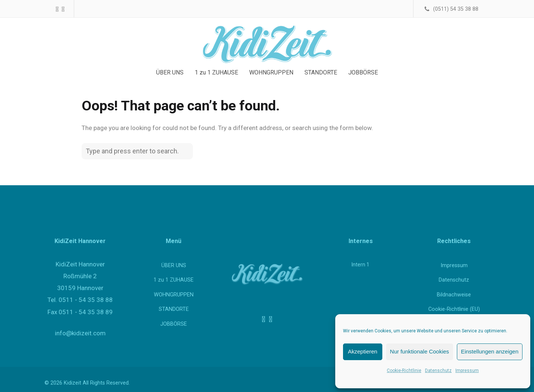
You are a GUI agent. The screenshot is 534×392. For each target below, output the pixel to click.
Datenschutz (438, 371)
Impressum (467, 371)
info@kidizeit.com (80, 333)
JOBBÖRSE (174, 324)
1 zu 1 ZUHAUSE (174, 280)
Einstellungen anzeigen (490, 351)
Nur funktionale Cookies (420, 351)
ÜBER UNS (174, 265)
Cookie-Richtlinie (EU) (454, 309)
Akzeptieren (362, 351)
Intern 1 (360, 265)
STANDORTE (174, 309)
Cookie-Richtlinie (404, 371)
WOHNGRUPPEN (174, 295)
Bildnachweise (454, 295)
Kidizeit (72, 383)
